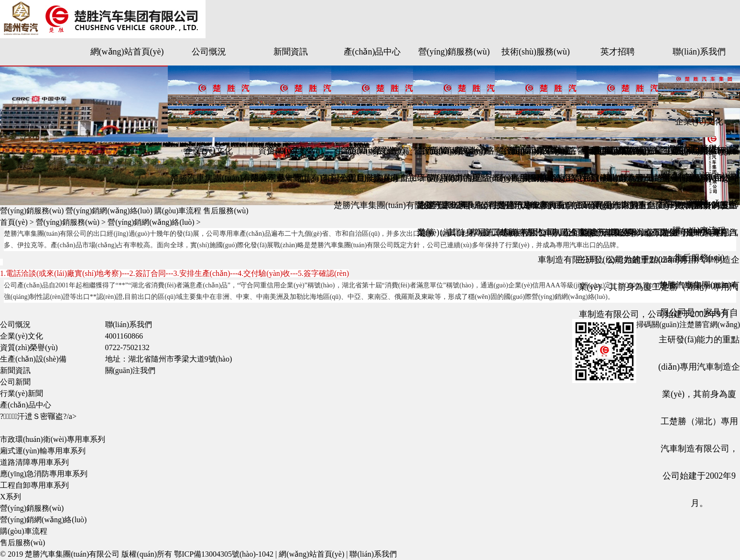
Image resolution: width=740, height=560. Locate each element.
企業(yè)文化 (209, 151)
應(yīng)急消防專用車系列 (44, 474)
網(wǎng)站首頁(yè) (127, 52)
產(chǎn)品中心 (372, 52)
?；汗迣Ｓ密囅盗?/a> (38, 416)
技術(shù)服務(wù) (536, 52)
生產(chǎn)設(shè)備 (618, 178)
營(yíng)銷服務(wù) (454, 52)
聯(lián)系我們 (699, 52)
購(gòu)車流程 (454, 178)
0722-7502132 (127, 347)
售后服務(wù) (372, 178)
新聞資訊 (291, 52)
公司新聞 (15, 382)
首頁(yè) (14, 222)
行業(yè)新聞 (22, 393)
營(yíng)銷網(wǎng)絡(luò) (109, 211)
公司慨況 (209, 52)
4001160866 (124, 336)
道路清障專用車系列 (34, 462)
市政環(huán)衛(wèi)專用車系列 (53, 439)
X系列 (11, 497)
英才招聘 (618, 52)
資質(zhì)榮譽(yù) (699, 149)
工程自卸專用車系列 (34, 485)
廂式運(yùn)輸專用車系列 (43, 451)
